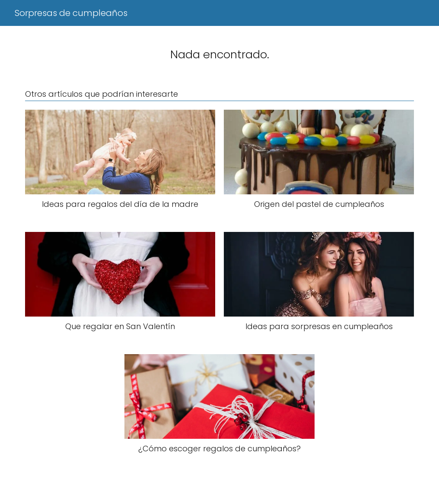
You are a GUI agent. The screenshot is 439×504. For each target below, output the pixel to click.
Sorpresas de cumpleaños (71, 13)
